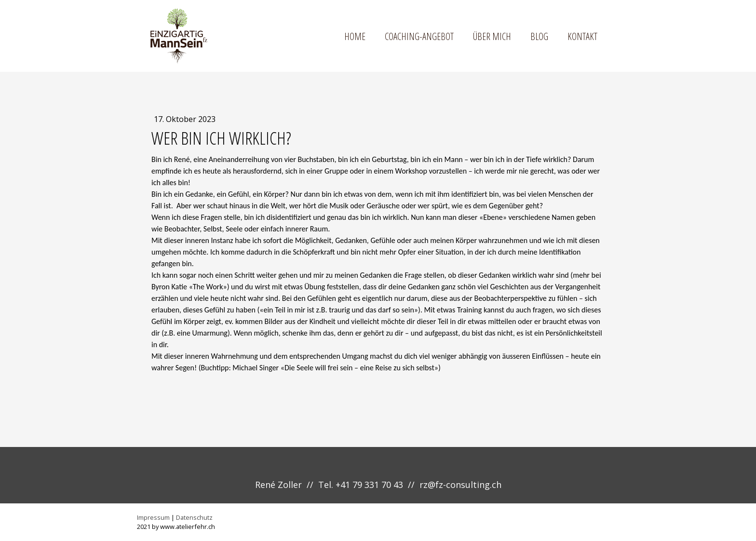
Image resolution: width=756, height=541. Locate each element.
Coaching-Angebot (419, 36)
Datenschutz (194, 517)
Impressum (153, 517)
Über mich (492, 36)
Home (355, 36)
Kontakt (582, 36)
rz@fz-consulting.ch (460, 485)
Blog (539, 36)
